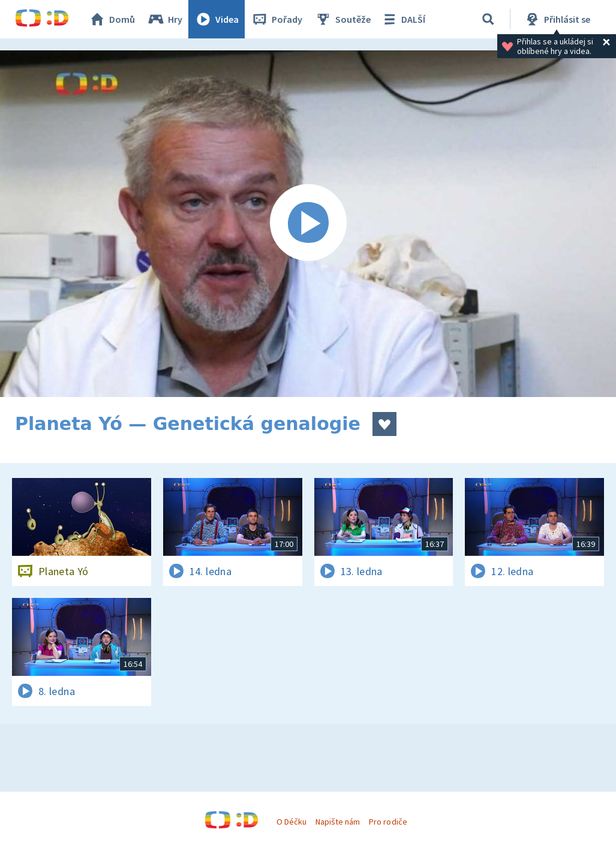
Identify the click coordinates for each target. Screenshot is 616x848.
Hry (165, 19)
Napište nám (338, 822)
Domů (112, 19)
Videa (217, 19)
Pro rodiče (388, 822)
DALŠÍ (403, 19)
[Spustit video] (308, 224)
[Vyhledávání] (488, 19)
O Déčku (292, 822)
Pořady (277, 19)
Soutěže (342, 19)
